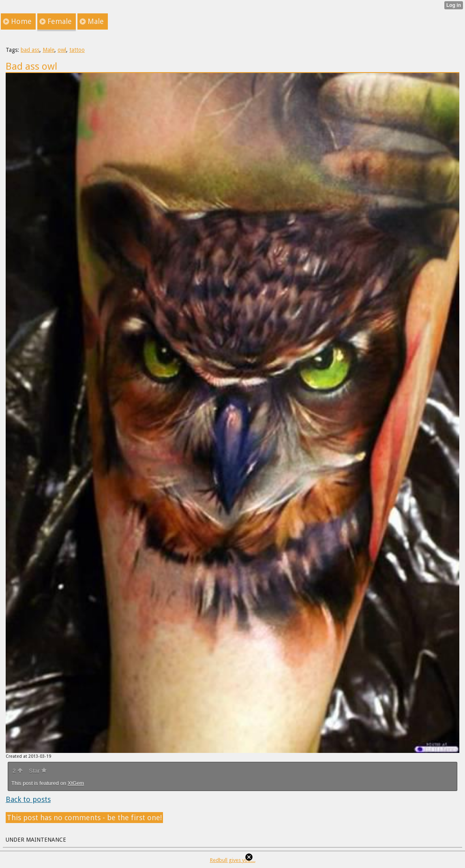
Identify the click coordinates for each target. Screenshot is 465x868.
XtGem (76, 783)
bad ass (30, 50)
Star (38, 771)
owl (62, 50)
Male (48, 50)
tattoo (77, 50)
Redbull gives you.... (233, 860)
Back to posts (28, 799)
